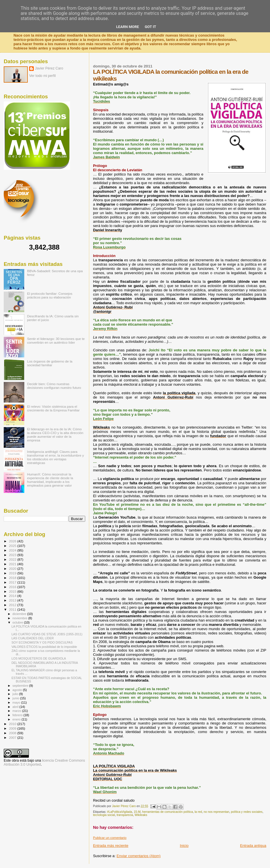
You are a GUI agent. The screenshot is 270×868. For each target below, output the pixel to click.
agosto (18, 690)
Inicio (184, 846)
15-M (137, 812)
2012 (13, 605)
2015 (13, 591)
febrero (18, 715)
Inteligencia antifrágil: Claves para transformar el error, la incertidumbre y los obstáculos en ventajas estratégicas (56, 457)
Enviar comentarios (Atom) (139, 856)
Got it (150, 27)
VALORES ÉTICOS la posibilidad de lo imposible (44, 647)
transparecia (125, 815)
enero (17, 719)
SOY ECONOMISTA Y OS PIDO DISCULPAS (42, 642)
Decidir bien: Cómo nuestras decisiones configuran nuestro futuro (54, 386)
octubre (18, 622)
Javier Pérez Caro (49, 68)
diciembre (20, 614)
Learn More (128, 27)
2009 (13, 728)
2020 (13, 569)
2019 (13, 573)
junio (16, 698)
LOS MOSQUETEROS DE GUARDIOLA (39, 658)
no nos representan (217, 812)
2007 (13, 737)
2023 (13, 555)
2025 (13, 546)
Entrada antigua (253, 846)
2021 (13, 564)
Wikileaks (141, 815)
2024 (13, 550)
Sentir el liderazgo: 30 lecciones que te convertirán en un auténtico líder (56, 341)
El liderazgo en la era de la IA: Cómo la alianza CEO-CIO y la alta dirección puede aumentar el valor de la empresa (55, 435)
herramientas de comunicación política (167, 812)
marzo (17, 711)
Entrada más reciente (111, 846)
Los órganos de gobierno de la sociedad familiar (50, 363)
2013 (13, 600)
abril (16, 707)
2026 (13, 541)
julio (16, 694)
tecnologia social (104, 815)
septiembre (21, 686)
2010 (13, 724)
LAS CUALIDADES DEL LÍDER (33, 638)
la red (198, 812)
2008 (13, 733)
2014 (13, 596)
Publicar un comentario (110, 838)
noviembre (20, 618)
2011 (13, 609)
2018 (13, 578)
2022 (13, 559)
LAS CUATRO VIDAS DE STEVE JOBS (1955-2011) (47, 634)
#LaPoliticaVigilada (120, 812)
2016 (13, 587)
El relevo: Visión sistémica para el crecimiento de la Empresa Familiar (53, 408)
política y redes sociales (247, 812)
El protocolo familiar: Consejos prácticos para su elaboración (50, 295)
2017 (13, 582)
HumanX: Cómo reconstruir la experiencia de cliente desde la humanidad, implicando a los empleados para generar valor (50, 480)
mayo (17, 702)
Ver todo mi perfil (42, 76)
